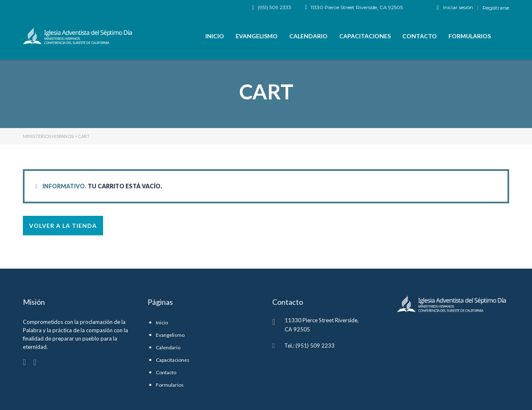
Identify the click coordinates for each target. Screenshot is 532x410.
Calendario (308, 36)
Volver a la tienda (63, 226)
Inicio (215, 36)
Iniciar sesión (455, 7)
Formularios (470, 36)
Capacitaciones (365, 36)
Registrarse (496, 8)
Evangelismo (257, 36)
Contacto (420, 36)
